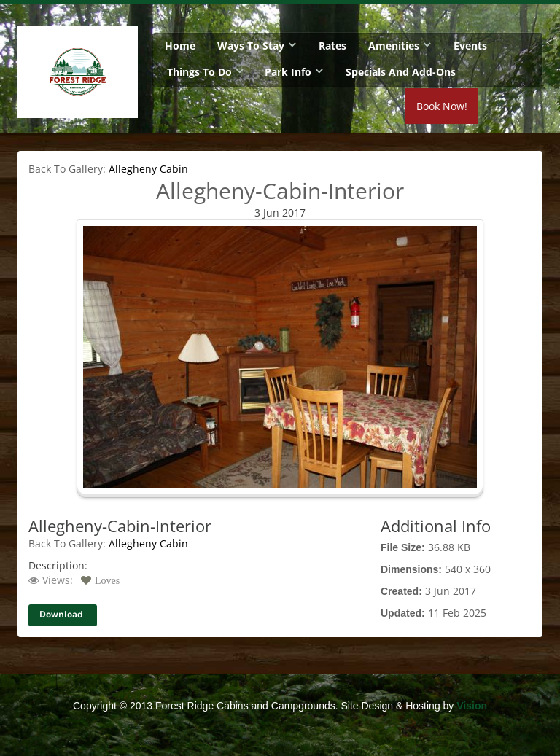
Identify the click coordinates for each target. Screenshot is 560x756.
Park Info (288, 72)
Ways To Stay (251, 46)
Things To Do (199, 72)
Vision (472, 706)
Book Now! (505, 108)
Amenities (394, 46)
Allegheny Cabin (148, 169)
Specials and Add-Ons (401, 72)
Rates (332, 46)
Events (470, 46)
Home (180, 46)
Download (61, 615)
